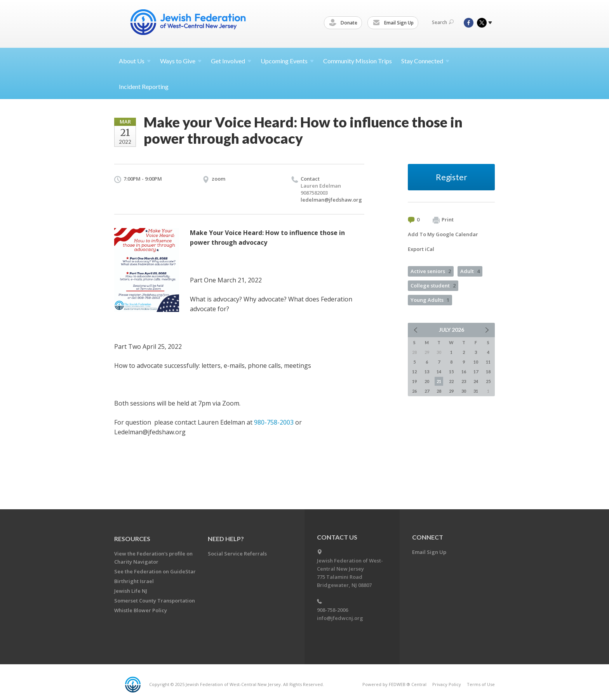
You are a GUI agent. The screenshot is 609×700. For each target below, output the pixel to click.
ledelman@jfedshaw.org (331, 200)
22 (451, 381)
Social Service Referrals (237, 554)
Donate (345, 23)
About (135, 61)
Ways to (181, 61)
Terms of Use (481, 684)
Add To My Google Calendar (443, 234)
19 (414, 381)
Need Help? (226, 539)
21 (439, 381)
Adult (470, 271)
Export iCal (421, 249)
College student (433, 286)
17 (476, 372)
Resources (132, 539)
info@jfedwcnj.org (340, 618)
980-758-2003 (274, 422)
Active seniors (431, 271)
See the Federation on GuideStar (155, 571)
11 (488, 362)
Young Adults (430, 300)
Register (452, 177)
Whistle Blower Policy (141, 610)
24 (476, 381)
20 (427, 381)
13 (427, 372)
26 (414, 391)
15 (451, 372)
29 (451, 391)
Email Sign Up (394, 23)
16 (464, 372)
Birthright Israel (134, 581)
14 (439, 372)
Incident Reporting (144, 86)
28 (439, 391)
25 (488, 381)
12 (414, 372)
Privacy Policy (447, 684)
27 (427, 391)
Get (231, 61)
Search (443, 22)
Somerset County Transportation (155, 601)
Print (443, 220)
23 (464, 381)
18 (488, 372)
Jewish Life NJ (131, 591)
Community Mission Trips (358, 61)
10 (476, 362)
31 (476, 391)
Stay (425, 61)
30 (464, 391)
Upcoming (287, 61)
